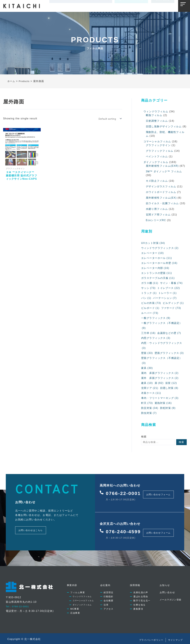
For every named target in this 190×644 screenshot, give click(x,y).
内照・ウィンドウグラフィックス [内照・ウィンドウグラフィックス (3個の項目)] (162, 346)
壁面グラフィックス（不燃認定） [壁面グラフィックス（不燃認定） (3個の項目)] (162, 361)
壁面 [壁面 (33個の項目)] (147, 353)
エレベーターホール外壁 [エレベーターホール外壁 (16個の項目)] (159, 263)
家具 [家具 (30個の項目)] (147, 368)
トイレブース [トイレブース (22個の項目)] (169, 288)
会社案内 (73, 6)
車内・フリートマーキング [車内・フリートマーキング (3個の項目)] (160, 398)
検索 (144, 437)
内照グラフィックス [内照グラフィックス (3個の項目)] (156, 338)
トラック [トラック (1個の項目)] (149, 293)
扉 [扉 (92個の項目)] (159, 383)
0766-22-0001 (126, 492)
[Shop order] (110, 119)
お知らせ (104, 6)
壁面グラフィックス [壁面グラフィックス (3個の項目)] (169, 353)
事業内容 (57, 6)
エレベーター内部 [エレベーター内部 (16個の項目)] (155, 268)
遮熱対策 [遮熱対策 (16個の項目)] (163, 403)
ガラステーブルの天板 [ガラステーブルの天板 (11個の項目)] (158, 278)
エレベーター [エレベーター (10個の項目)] (153, 253)
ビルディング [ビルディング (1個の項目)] (173, 303)
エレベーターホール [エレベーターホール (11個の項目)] (157, 258)
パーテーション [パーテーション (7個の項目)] (165, 298)
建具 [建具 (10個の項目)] (147, 383)
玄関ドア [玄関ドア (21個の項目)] (150, 388)
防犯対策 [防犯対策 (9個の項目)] (168, 408)
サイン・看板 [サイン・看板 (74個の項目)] (171, 283)
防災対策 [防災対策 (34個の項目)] (150, 408)
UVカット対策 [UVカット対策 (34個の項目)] (153, 243)
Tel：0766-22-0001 (18, 602)
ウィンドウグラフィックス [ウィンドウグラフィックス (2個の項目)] (160, 248)
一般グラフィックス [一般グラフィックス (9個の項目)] (156, 318)
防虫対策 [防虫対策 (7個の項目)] (149, 413)
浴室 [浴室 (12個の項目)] (171, 383)
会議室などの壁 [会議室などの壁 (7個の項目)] (169, 333)
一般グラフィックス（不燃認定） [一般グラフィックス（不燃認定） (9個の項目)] (162, 326)
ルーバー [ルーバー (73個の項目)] (150, 313)
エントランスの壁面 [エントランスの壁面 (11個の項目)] (157, 273)
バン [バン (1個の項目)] (146, 298)
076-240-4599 (126, 528)
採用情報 (89, 6)
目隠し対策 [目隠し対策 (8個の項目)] (169, 388)
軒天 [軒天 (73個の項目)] (147, 403)
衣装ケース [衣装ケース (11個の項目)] (151, 393)
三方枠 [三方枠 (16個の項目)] (148, 333)
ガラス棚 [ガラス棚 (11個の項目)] (150, 283)
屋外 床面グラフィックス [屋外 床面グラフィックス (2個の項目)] (160, 378)
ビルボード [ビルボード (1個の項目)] (150, 308)
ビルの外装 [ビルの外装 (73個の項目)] (151, 303)
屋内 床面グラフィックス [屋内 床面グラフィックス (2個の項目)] (160, 373)
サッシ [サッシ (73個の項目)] (148, 288)
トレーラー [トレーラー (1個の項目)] (168, 293)
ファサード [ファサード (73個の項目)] (171, 308)
